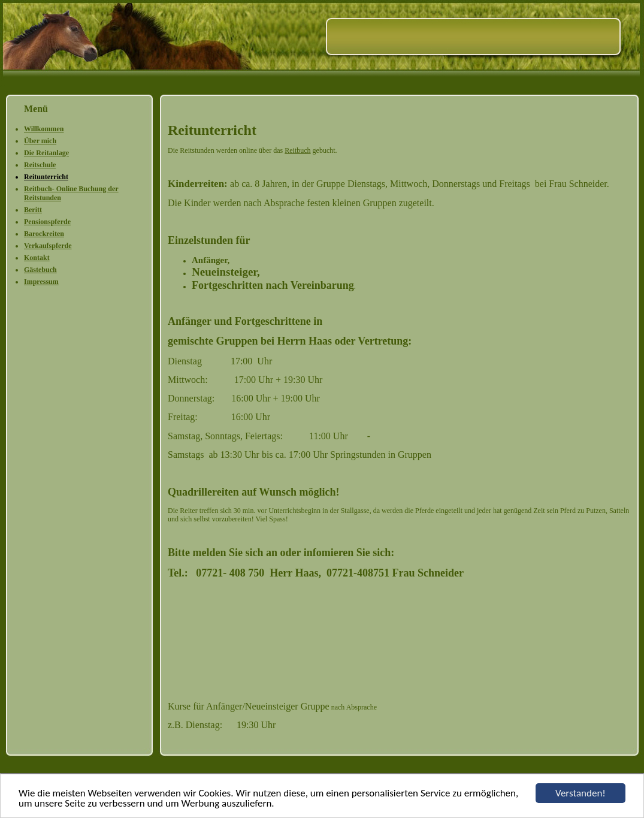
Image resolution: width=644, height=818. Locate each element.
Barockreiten (44, 234)
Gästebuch (40, 270)
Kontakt (37, 258)
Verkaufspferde (48, 246)
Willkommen (44, 129)
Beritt (33, 210)
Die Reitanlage (46, 153)
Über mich (40, 141)
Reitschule (40, 165)
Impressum (41, 282)
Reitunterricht (46, 177)
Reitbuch (297, 150)
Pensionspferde (47, 222)
